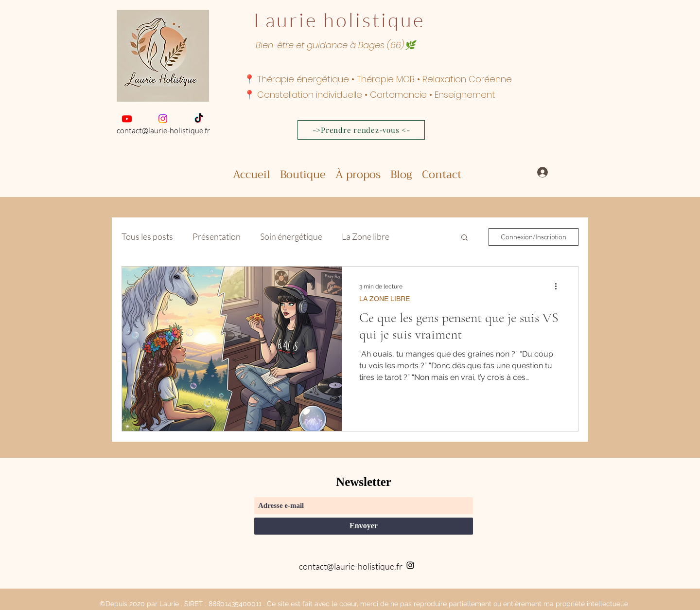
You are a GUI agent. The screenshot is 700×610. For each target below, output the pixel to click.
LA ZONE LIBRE (385, 299)
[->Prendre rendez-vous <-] (361, 130)
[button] (464, 238)
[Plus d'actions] (559, 287)
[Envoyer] (364, 526)
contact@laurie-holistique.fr (163, 130)
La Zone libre (366, 236)
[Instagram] (163, 119)
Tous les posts (147, 236)
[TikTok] (199, 119)
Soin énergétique (291, 236)
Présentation (217, 236)
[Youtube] (127, 119)
